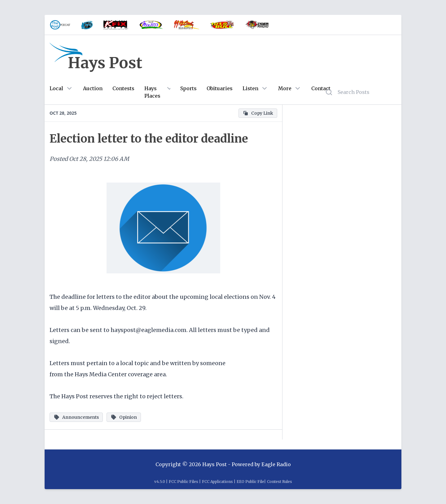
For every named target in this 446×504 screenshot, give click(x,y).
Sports (188, 88)
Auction (93, 88)
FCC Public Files (184, 482)
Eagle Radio (276, 464)
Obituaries (220, 88)
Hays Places (152, 92)
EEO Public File (250, 482)
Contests (123, 88)
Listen (250, 88)
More (285, 88)
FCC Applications (217, 482)
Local (56, 88)
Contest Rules (280, 482)
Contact (321, 88)
